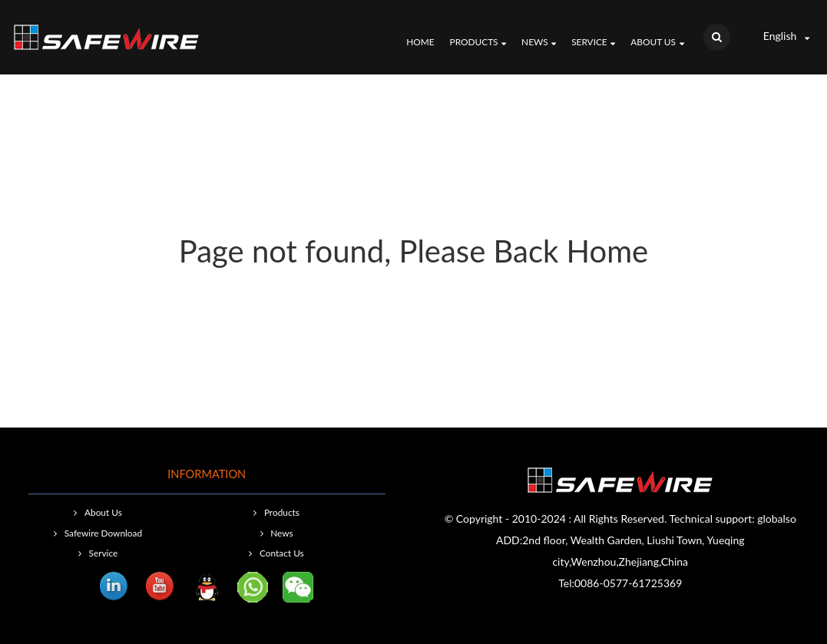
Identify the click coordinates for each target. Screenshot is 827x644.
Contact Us (282, 553)
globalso (777, 519)
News (539, 43)
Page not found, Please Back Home (413, 251)
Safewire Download (103, 533)
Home (420, 42)
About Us (657, 43)
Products (478, 43)
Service (593, 43)
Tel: (566, 583)
